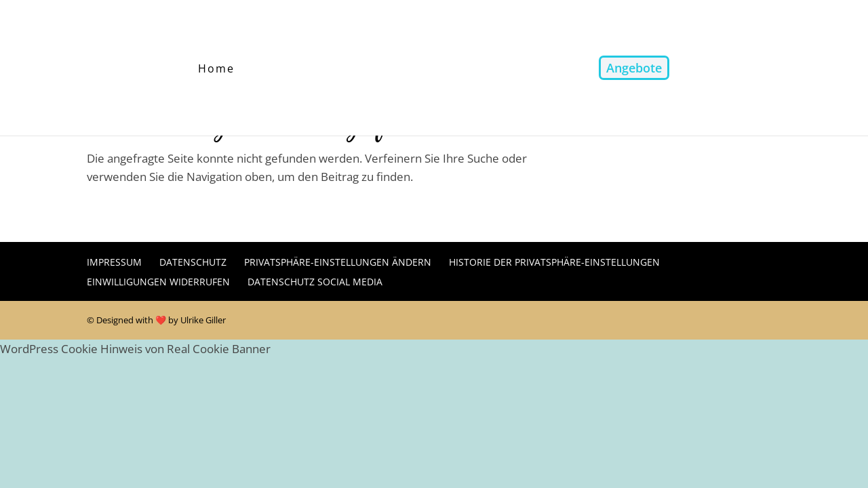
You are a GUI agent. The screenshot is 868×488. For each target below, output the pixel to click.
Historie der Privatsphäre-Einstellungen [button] (554, 262)
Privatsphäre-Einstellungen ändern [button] (338, 262)
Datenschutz (193, 262)
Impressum (114, 262)
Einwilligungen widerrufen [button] (158, 282)
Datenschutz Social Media (315, 282)
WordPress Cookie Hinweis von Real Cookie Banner (135, 349)
